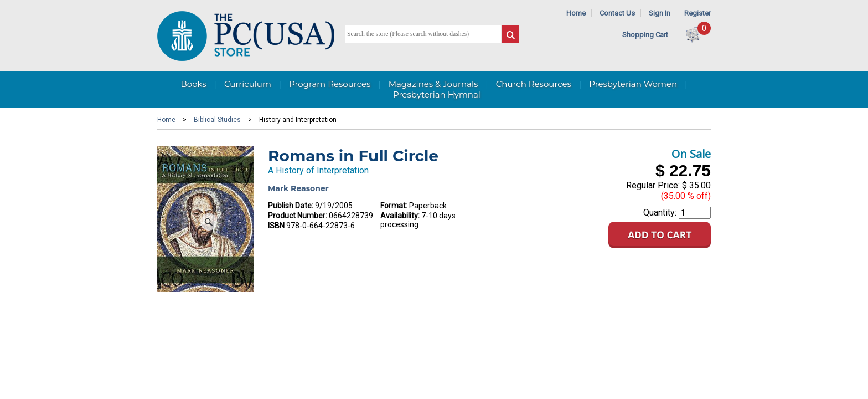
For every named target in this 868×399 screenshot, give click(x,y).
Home (576, 13)
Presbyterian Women (633, 84)
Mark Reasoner (298, 188)
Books (193, 84)
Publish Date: (291, 206)
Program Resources (330, 84)
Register (697, 13)
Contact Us (617, 13)
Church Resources (534, 84)
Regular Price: (653, 185)
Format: (394, 206)
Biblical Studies (217, 120)
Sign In (660, 13)
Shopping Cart (645, 35)
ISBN (276, 226)
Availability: (400, 216)
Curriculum (248, 84)
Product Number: (298, 216)
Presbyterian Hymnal (437, 94)
